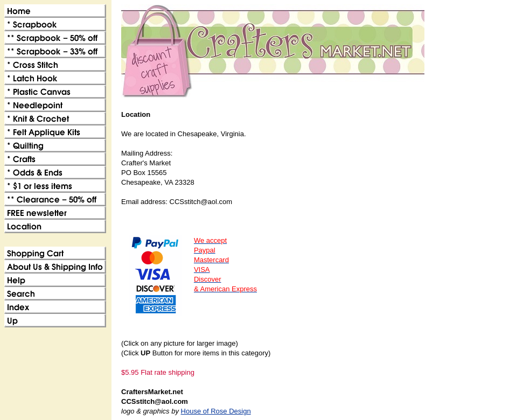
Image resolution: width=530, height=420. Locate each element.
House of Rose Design (216, 411)
